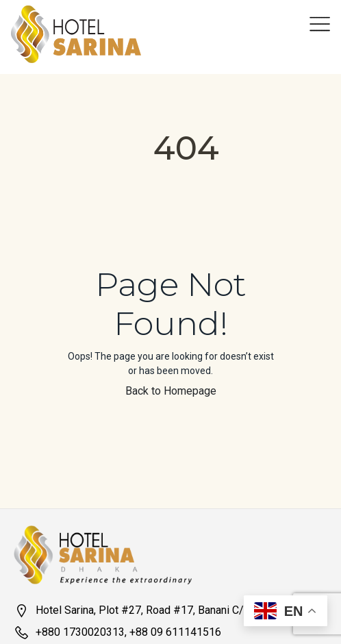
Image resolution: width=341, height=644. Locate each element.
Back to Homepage (171, 391)
